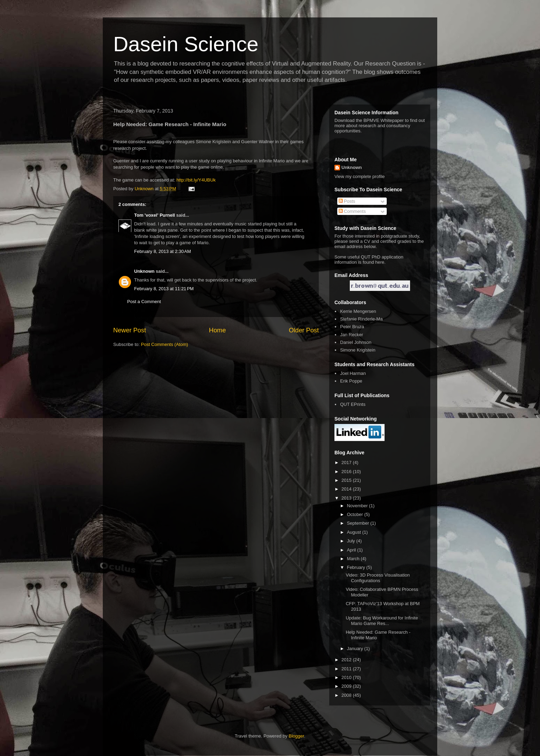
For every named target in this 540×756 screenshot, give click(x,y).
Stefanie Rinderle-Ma (361, 319)
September (359, 523)
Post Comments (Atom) (165, 344)
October (356, 514)
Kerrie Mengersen (358, 311)
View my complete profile (360, 176)
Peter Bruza (352, 327)
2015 (347, 480)
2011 (347, 669)
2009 (347, 686)
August (355, 532)
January (356, 649)
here (380, 262)
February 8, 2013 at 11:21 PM (164, 289)
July (352, 541)
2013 (347, 498)
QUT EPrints (353, 404)
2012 (347, 660)
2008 (347, 695)
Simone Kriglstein (358, 350)
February (357, 567)
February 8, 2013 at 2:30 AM (163, 251)
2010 (347, 677)
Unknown (144, 271)
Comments (352, 211)
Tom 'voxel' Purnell (155, 215)
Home (218, 330)
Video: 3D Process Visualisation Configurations (378, 578)
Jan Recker (352, 335)
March (354, 559)
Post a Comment (144, 302)
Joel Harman (353, 373)
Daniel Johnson (356, 342)
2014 (347, 489)
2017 (347, 462)
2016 (347, 472)
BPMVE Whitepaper (384, 120)
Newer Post (130, 330)
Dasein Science (186, 44)
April (352, 550)
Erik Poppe (351, 381)
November (358, 506)
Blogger (296, 736)
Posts (347, 201)
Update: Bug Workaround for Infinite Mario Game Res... (382, 621)
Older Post (304, 330)
